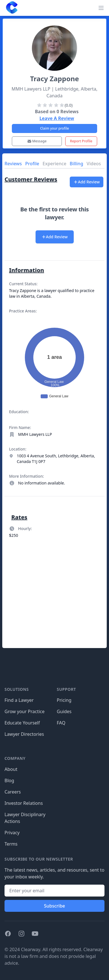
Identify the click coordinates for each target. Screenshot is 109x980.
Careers (13, 792)
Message (37, 141)
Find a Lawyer (19, 700)
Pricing (64, 700)
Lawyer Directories (24, 734)
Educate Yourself (22, 723)
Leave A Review (57, 118)
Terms (11, 844)
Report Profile (81, 141)
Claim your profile (54, 128)
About (11, 769)
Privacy (12, 833)
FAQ (61, 723)
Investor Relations (24, 803)
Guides (64, 711)
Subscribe (55, 906)
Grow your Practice (25, 711)
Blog (9, 780)
